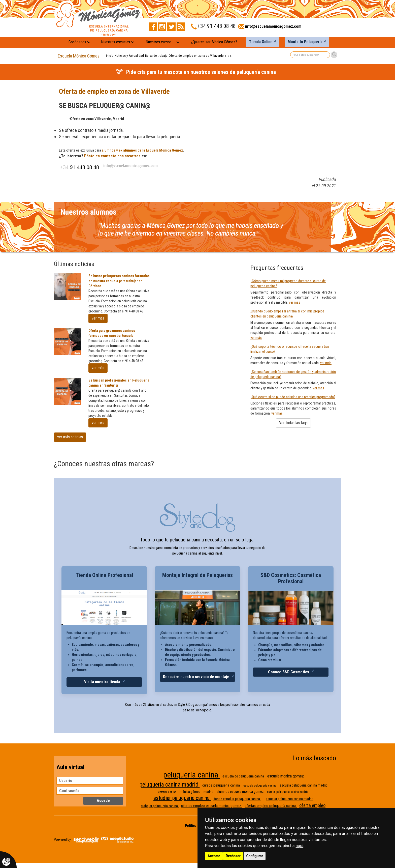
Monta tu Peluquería (305, 42)
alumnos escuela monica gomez (241, 792)
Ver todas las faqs (293, 423)
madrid (209, 792)
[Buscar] (334, 55)
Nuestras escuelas (118, 42)
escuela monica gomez (286, 776)
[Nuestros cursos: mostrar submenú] (178, 42)
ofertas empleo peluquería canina (271, 806)
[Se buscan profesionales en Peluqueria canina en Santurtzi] (67, 391)
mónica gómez (190, 792)
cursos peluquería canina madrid (288, 792)
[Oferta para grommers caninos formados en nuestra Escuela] (67, 342)
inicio (110, 56)
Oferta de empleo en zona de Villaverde (196, 56)
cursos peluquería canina (222, 785)
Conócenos (79, 42)
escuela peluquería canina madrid (304, 785)
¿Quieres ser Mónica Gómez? (214, 42)
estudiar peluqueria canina (182, 798)
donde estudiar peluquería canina (237, 799)
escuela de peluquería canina (244, 776)
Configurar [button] (255, 856)
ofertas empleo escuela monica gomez (212, 806)
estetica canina (168, 792)
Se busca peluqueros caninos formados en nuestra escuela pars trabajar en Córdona (119, 281)
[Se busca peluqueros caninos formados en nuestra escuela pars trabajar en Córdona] (67, 287)
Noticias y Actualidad (129, 56)
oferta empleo (312, 805)
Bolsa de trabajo (156, 56)
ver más (98, 318)
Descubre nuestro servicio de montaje (197, 677)
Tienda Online (261, 42)
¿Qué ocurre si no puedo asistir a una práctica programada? (293, 397)
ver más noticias (70, 437)
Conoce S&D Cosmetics (289, 672)
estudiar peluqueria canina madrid (290, 799)
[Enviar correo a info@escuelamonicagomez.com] (270, 28)
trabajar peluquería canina (160, 806)
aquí (300, 846)
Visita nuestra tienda (103, 682)
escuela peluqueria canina (260, 786)
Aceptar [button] (214, 856)
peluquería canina (192, 775)
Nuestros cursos (159, 42)
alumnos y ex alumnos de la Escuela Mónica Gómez (142, 150)
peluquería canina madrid (170, 785)
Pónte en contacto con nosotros (112, 156)
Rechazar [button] (233, 856)
